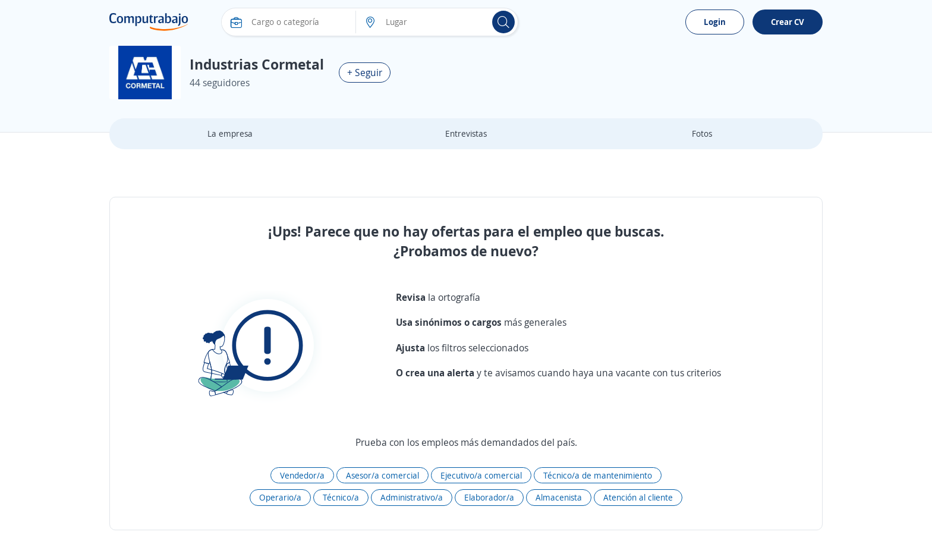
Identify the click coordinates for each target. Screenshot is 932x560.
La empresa (230, 133)
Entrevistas (466, 133)
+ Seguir (365, 73)
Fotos (702, 133)
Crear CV (788, 22)
